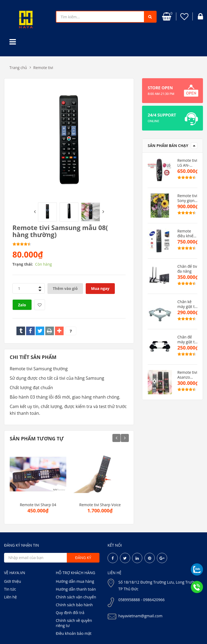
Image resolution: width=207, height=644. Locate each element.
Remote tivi (43, 68)
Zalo (22, 305)
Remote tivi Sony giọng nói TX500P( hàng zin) (188, 198)
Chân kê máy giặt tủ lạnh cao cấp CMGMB (187, 304)
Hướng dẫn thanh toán (76, 589)
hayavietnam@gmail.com (140, 616)
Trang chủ (18, 68)
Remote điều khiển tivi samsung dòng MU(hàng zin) (187, 234)
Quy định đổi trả (70, 613)
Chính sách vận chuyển (76, 597)
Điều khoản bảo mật (74, 633)
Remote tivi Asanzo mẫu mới (187, 375)
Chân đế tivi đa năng (188, 269)
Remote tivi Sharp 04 (38, 505)
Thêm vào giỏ (65, 288)
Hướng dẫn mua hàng (75, 581)
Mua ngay (100, 288)
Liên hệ (10, 597)
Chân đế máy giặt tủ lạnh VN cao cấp (188, 340)
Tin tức (10, 589)
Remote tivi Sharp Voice (100, 505)
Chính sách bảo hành (74, 605)
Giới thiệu (13, 581)
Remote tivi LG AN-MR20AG (187, 163)
